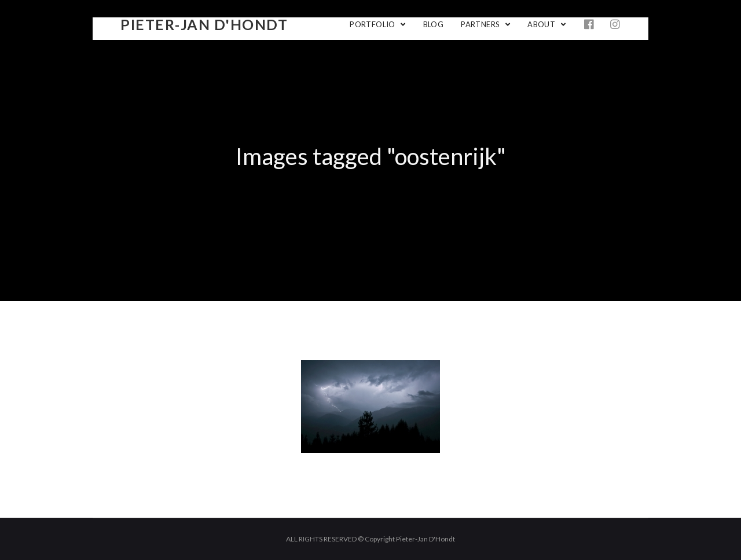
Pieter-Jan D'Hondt (204, 24)
